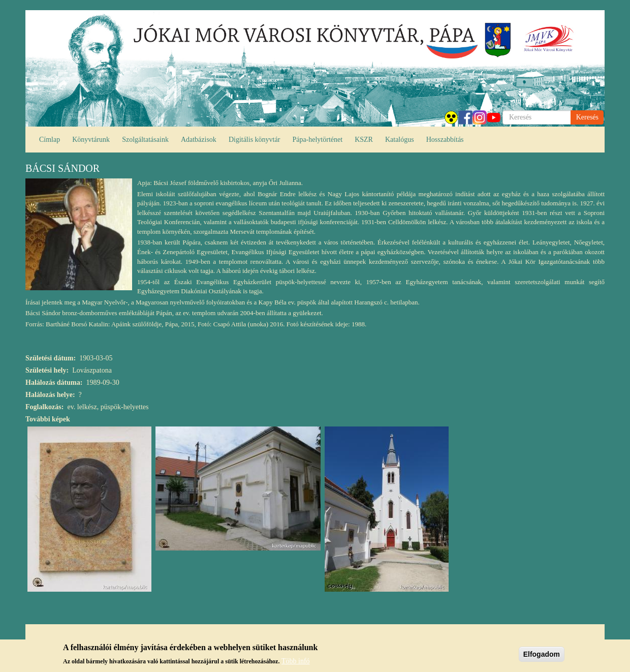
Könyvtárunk (91, 140)
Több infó (296, 662)
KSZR (364, 140)
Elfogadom (542, 655)
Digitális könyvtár (255, 140)
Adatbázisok (199, 140)
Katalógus (400, 140)
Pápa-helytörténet (317, 140)
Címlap (50, 140)
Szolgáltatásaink (145, 140)
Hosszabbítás (445, 140)
